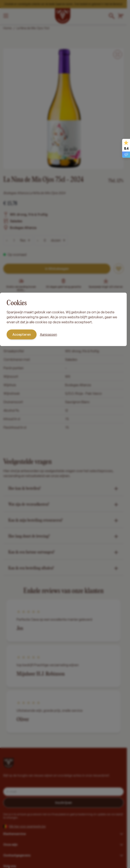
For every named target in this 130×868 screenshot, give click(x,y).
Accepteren (22, 334)
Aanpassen (48, 334)
